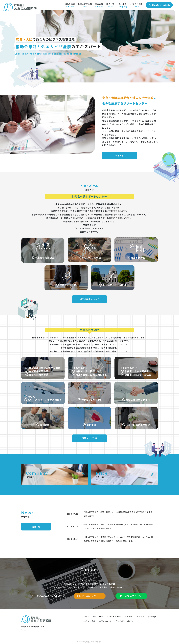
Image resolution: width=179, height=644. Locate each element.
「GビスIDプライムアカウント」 (89, 228)
